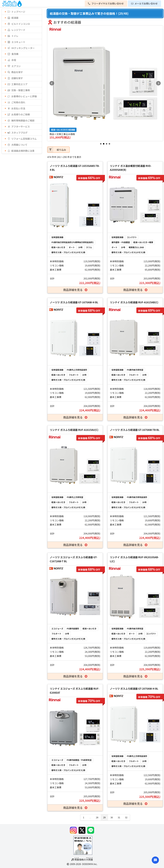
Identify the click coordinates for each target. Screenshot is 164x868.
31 (119, 817)
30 (112, 817)
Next (158, 83)
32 (126, 817)
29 (104, 817)
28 (97, 817)
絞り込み (57, 150)
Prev (52, 83)
